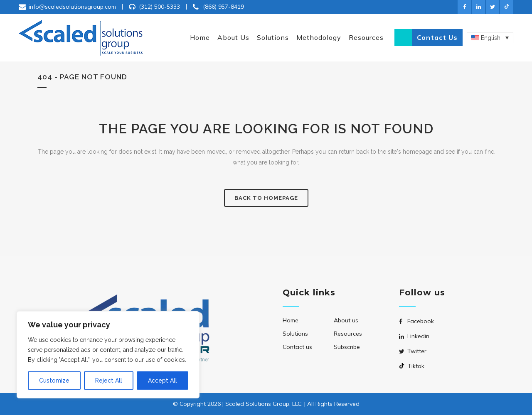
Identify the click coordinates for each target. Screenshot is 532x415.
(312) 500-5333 (159, 7)
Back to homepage (266, 198)
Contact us (437, 37)
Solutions (295, 334)
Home (291, 320)
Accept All (163, 381)
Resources (348, 334)
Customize (54, 381)
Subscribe (347, 347)
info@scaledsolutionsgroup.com (72, 7)
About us (346, 320)
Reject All (109, 381)
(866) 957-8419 (223, 7)
